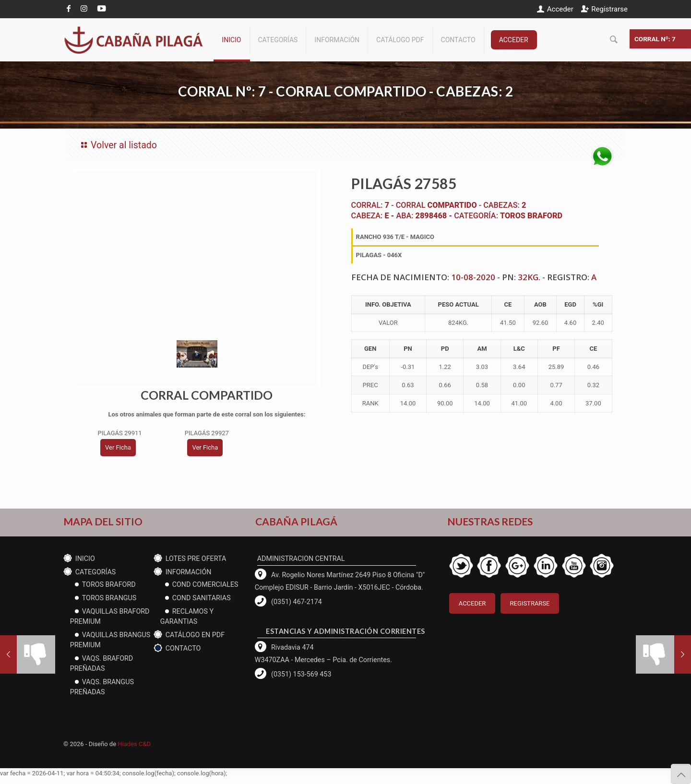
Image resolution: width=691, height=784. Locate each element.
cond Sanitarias (202, 598)
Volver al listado (117, 145)
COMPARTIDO (452, 205)
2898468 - (435, 216)
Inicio (85, 558)
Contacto (183, 648)
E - (390, 216)
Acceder (560, 9)
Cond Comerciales (205, 584)
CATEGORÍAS (96, 572)
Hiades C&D (134, 744)
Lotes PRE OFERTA (196, 558)
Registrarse (609, 9)
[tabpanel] (199, 253)
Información (189, 572)
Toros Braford (531, 216)
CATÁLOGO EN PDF (195, 635)
